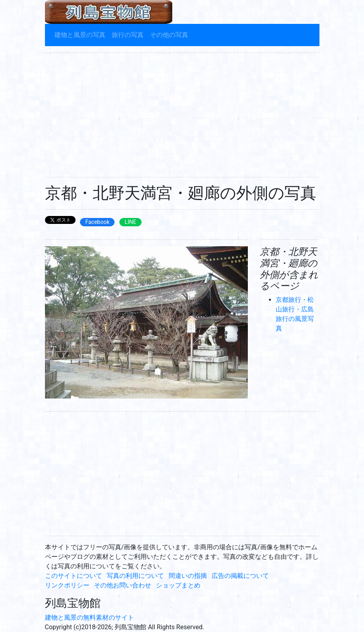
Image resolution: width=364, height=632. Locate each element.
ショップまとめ (178, 585)
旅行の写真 (128, 35)
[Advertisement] (182, 115)
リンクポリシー (67, 585)
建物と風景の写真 (80, 35)
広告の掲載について (240, 576)
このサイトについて (74, 576)
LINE (130, 222)
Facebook (97, 222)
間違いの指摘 (188, 576)
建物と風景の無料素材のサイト (90, 617)
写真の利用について (135, 576)
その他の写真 (169, 35)
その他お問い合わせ (123, 585)
